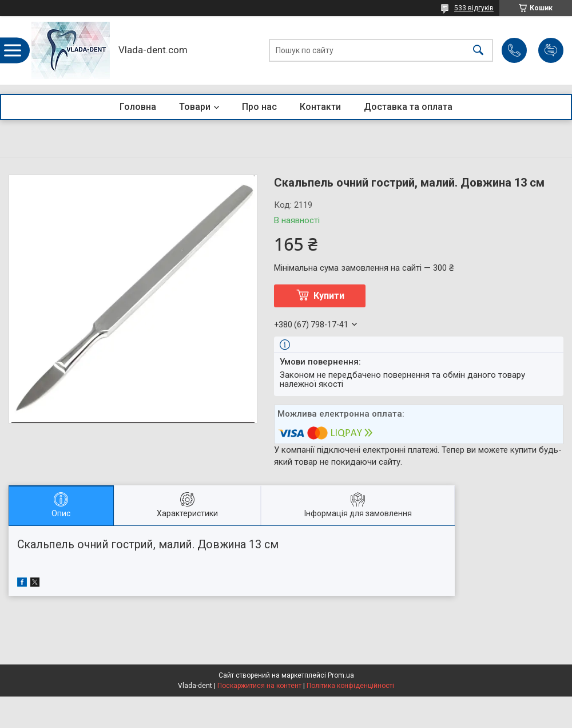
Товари (195, 107)
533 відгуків (474, 8)
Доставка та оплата (408, 107)
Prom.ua (341, 675)
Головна (138, 107)
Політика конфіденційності (350, 686)
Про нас (259, 107)
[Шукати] (478, 51)
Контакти (320, 107)
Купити (329, 296)
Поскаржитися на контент (259, 686)
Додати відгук (551, 50)
